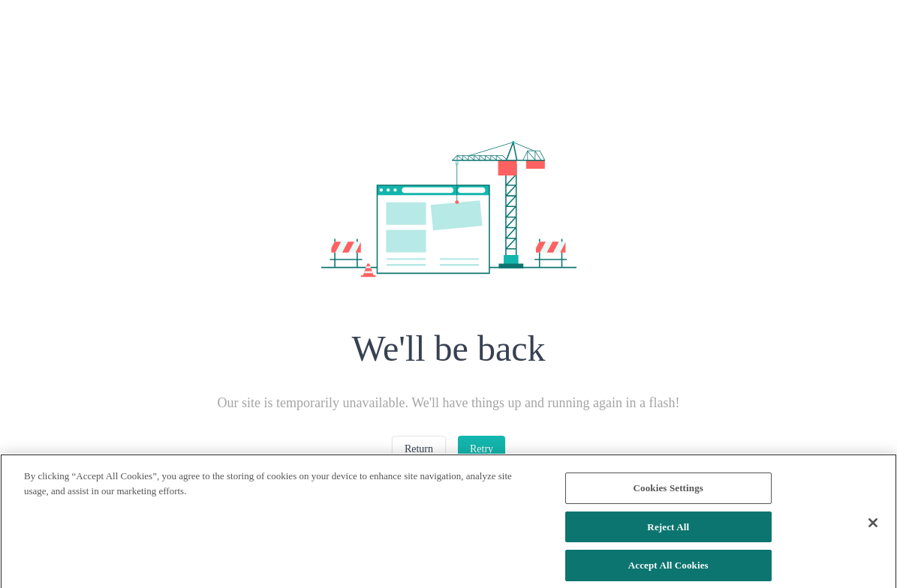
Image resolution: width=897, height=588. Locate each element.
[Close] (873, 530)
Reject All (668, 534)
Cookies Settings (668, 495)
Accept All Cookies (668, 572)
